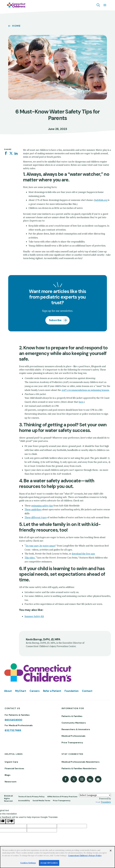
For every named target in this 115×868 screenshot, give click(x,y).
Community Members (74, 723)
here (81, 402)
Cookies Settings (28, 863)
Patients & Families (72, 716)
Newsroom (11, 782)
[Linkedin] (16, 153)
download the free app (83, 554)
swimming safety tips (42, 506)
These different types (36, 517)
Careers (35, 691)
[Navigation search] (98, 5)
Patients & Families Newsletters (79, 768)
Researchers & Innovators (76, 729)
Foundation (72, 691)
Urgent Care (11, 762)
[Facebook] (6, 153)
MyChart (21, 691)
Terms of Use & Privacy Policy (31, 797)
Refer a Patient (52, 691)
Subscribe (55, 320)
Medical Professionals (73, 736)
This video (30, 558)
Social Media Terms (41, 801)
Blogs (8, 775)
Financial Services (14, 768)
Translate (103, 802)
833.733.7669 (13, 731)
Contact (87, 691)
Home (16, 26)
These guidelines (33, 509)
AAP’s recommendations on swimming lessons (85, 390)
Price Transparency (72, 743)
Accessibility (24, 801)
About (8, 691)
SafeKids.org (101, 200)
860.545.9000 (13, 720)
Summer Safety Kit (34, 616)
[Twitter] (11, 153)
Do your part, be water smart (41, 546)
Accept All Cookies (49, 863)
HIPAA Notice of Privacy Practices (62, 797)
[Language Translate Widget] (95, 795)
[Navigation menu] (105, 5)
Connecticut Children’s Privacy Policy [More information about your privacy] (85, 856)
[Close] (111, 851)
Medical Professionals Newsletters (81, 762)
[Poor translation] (10, 821)
